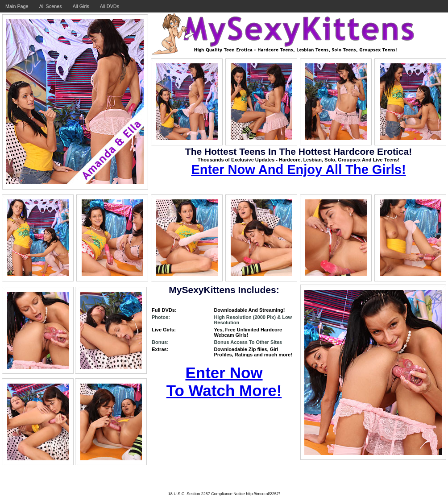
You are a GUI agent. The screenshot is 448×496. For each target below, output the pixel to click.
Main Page (17, 6)
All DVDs (110, 6)
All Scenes (51, 6)
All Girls (81, 6)
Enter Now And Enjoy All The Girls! (298, 169)
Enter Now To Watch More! (224, 382)
